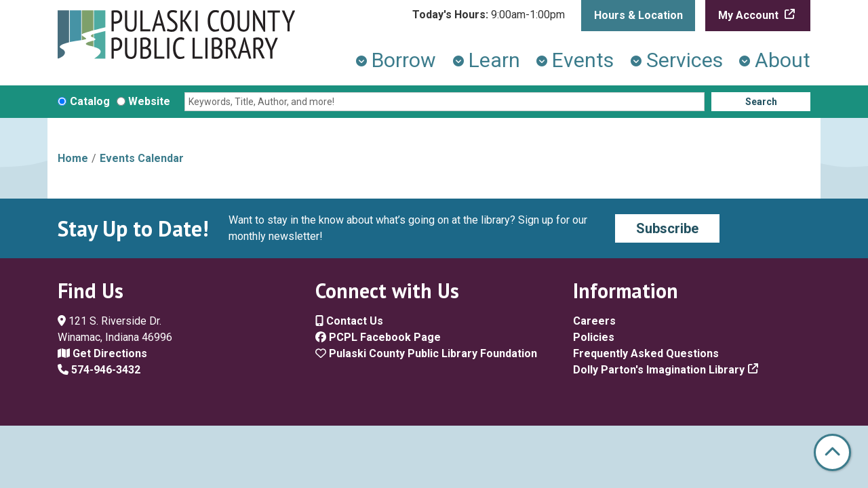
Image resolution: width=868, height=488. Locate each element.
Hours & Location (638, 15)
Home (73, 158)
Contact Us (349, 321)
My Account (750, 15)
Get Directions (102, 353)
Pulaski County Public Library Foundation (426, 353)
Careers (594, 321)
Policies (594, 337)
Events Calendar (142, 158)
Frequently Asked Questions (646, 353)
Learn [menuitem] (494, 60)
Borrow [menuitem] (404, 60)
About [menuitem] (783, 60)
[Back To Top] (832, 452)
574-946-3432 (99, 370)
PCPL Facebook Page (378, 337)
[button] (489, 15)
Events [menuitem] (583, 60)
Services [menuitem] (685, 60)
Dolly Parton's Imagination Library (659, 370)
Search (761, 102)
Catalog (90, 101)
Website (149, 101)
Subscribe (667, 228)
